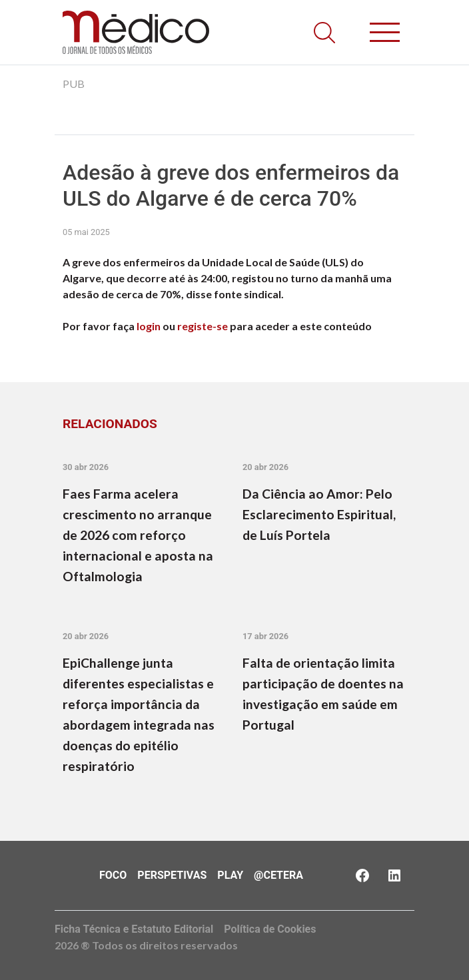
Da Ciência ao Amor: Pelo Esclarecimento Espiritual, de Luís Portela (319, 514)
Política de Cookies (270, 929)
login (149, 326)
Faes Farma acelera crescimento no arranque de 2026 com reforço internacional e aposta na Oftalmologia (138, 535)
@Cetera (278, 875)
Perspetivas (172, 875)
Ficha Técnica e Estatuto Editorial (134, 929)
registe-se (203, 326)
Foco (113, 875)
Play (230, 875)
